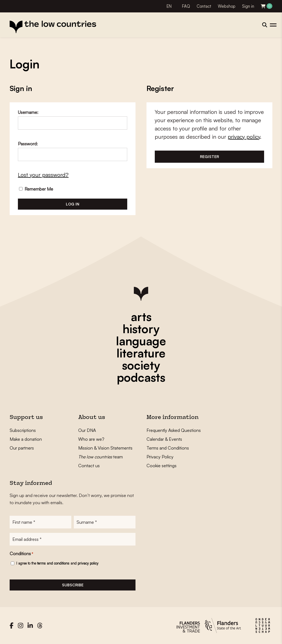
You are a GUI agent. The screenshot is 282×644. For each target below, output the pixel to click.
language (141, 341)
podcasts (141, 377)
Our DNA (87, 430)
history (141, 329)
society (141, 365)
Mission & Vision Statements (105, 448)
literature (141, 353)
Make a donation (26, 439)
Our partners (22, 448)
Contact (204, 6)
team (101, 457)
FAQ (186, 6)
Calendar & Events (164, 439)
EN (169, 6)
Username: (28, 112)
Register (209, 157)
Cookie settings (162, 466)
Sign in (248, 6)
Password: (28, 144)
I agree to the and (57, 563)
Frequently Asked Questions (174, 430)
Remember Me (36, 189)
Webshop (227, 6)
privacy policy (244, 137)
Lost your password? (43, 175)
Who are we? (91, 439)
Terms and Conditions (168, 448)
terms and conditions (53, 563)
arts (141, 317)
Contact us (89, 466)
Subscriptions (23, 430)
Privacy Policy (160, 457)
